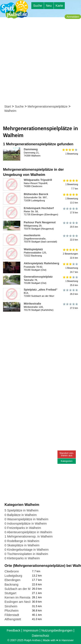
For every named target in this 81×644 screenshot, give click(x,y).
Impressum (31, 630)
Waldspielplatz (33, 249)
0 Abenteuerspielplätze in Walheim (28, 532)
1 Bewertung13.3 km (70, 199)
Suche (38, 6)
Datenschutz (41, 636)
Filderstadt (12, 615)
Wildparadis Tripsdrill (38, 180)
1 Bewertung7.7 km (70, 184)
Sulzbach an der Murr (19, 589)
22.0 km (70, 238)
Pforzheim (12, 611)
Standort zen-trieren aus (67, 454)
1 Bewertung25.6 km (70, 281)
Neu (49, 6)
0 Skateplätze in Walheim (22, 545)
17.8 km (70, 211)
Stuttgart (10, 593)
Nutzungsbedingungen (57, 630)
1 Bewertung (70, 152)
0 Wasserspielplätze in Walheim (26, 519)
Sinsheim (11, 606)
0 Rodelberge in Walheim (22, 541)
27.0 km (70, 306)
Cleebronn (12, 571)
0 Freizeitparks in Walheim (23, 528)
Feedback (13, 630)
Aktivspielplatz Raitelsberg (41, 263)
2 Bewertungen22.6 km (70, 254)
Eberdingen (13, 580)
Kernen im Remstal (18, 597)
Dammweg (31, 149)
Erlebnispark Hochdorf (39, 208)
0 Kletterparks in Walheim (22, 558)
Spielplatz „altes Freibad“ (41, 290)
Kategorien (67, 461)
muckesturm (32, 235)
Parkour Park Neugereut (40, 222)
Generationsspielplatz (38, 277)
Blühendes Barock (36, 194)
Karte (59, 6)
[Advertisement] (40, 62)
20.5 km (70, 225)
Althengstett (13, 619)
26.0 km (70, 292)
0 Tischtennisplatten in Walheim (26, 554)
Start (8, 106)
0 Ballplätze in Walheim (21, 515)
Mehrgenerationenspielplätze (48, 106)
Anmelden (73, 17)
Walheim (10, 111)
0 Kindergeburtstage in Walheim (27, 550)
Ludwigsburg (13, 576)
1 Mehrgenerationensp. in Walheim (29, 536)
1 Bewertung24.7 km (70, 268)
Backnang (11, 585)
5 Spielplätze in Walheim (21, 510)
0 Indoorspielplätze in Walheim (26, 524)
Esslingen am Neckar (19, 602)
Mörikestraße (32, 304)
